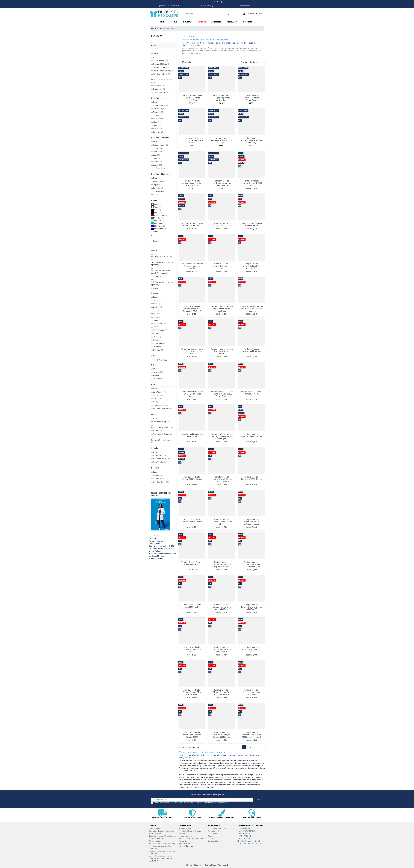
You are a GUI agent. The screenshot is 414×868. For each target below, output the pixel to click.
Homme (158, 372)
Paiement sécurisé (156, 541)
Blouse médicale (160, 61)
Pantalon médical (162, 74)
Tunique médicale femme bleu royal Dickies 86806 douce (222, 735)
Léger (157, 122)
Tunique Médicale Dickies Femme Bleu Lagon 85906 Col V (222, 607)
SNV (156, 310)
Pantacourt (158, 86)
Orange (157, 337)
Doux (157, 115)
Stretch (157, 129)
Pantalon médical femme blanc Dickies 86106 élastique (222, 309)
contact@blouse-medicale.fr (250, 841)
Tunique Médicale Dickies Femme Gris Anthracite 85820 (222, 692)
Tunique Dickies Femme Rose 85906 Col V (192, 606)
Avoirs (210, 836)
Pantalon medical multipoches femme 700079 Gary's (222, 183)
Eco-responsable (160, 105)
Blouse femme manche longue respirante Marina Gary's (222, 98)
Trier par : (245, 62)
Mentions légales (185, 829)
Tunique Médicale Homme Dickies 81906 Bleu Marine (252, 266)
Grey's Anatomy (160, 330)
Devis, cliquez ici (207, 6)
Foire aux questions (156, 558)
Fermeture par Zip (161, 422)
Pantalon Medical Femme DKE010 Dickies (192, 521)
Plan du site (183, 841)
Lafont (157, 347)
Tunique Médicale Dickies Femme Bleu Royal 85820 (252, 692)
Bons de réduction (215, 841)
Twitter (245, 844)
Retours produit (214, 831)
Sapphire (158, 340)
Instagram (261, 844)
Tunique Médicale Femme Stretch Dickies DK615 (222, 522)
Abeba (157, 314)
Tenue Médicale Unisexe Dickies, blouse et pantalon (192, 266)
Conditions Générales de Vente (190, 831)
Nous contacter (184, 843)
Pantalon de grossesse (163, 409)
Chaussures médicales (163, 71)
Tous (155, 57)
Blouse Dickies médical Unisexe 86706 (252, 225)
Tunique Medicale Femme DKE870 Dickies (192, 478)
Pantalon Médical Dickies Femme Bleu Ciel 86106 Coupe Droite (222, 394)
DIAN (157, 320)
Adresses (211, 839)
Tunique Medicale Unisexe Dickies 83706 (222, 225)
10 (259, 747)
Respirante (159, 181)
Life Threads (160, 324)
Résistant (158, 112)
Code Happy (159, 343)
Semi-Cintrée (159, 392)
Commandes (213, 834)
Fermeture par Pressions (162, 428)
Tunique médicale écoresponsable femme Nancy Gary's (192, 183)
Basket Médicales (161, 92)
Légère (157, 185)
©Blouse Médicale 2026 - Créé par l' (199, 865)
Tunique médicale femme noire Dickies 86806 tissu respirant (252, 735)
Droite (157, 399)
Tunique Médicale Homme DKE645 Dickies (252, 435)
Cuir (156, 195)
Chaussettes (159, 89)
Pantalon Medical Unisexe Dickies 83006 (252, 350)
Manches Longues (162, 456)
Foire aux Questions (186, 846)
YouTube (253, 844)
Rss (249, 844)
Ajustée (158, 402)
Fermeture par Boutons (163, 434)
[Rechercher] (207, 14)
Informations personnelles (218, 829)
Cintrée (158, 395)
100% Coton (159, 119)
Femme (158, 375)
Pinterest (257, 844)
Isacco (157, 317)
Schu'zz (158, 334)
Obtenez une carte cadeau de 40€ (161, 546)
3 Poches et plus (161, 482)
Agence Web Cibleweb (220, 865)
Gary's (157, 300)
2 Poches (159, 479)
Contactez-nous (245, 6)
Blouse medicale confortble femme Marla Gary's (192, 140)
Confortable (159, 132)
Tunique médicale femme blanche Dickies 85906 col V (252, 607)
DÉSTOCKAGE (157, 36)
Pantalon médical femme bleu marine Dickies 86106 (222, 351)
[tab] (207, 2)
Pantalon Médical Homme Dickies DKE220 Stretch (252, 183)
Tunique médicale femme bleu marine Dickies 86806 (192, 735)
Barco (156, 304)
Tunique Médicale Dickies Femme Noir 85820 (192, 649)
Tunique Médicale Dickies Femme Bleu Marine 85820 (192, 692)
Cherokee (158, 350)
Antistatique (159, 191)
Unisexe (158, 379)
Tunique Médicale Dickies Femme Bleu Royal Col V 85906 (222, 564)
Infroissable (159, 109)
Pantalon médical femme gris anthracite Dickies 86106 (192, 351)
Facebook (241, 844)
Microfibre (158, 276)
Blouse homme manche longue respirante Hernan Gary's (192, 98)
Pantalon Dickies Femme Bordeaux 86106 (252, 393)
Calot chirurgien (161, 67)
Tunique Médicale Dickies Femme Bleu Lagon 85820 (222, 649)
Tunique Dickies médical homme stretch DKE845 (192, 225)
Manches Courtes (162, 459)
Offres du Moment (156, 544)
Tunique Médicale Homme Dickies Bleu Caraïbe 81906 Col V (192, 309)
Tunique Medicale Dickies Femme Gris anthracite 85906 (252, 522)
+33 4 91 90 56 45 (245, 839)
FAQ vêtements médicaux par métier (162, 843)
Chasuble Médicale (161, 64)
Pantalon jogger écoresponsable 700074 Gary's (222, 140)
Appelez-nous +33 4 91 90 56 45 (169, 6)
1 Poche (158, 475)
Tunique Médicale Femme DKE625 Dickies (252, 478)
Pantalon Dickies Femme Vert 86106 (192, 435)
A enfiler (158, 431)
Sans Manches (160, 462)
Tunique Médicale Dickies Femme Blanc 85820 (252, 649)
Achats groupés (155, 841)
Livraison (152, 539)
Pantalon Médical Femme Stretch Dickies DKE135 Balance (222, 479)
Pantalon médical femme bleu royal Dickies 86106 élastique (222, 436)
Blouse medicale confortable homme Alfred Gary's (252, 98)
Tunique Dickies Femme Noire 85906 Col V (192, 563)
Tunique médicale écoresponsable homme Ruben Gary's (252, 140)
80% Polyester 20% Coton (162, 256)
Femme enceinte (160, 405)
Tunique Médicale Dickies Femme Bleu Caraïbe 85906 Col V (252, 564)
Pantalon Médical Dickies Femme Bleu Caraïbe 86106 (192, 394)
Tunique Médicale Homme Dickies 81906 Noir (222, 266)
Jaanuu (158, 327)
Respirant (158, 125)
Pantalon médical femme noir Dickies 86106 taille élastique (252, 309)
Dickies (157, 307)
